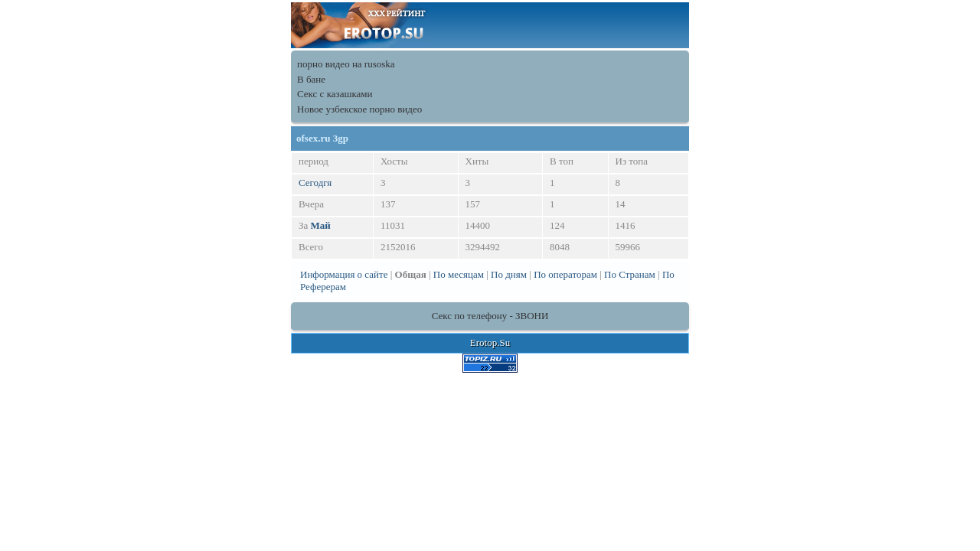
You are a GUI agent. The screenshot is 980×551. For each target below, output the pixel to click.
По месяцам (459, 274)
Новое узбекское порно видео (359, 109)
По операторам (565, 274)
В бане (311, 79)
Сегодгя (315, 183)
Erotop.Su (490, 342)
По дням (509, 274)
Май (321, 225)
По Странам (630, 274)
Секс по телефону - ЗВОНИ (490, 316)
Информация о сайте (344, 274)
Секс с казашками (335, 94)
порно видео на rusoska (346, 64)
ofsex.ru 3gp (322, 138)
